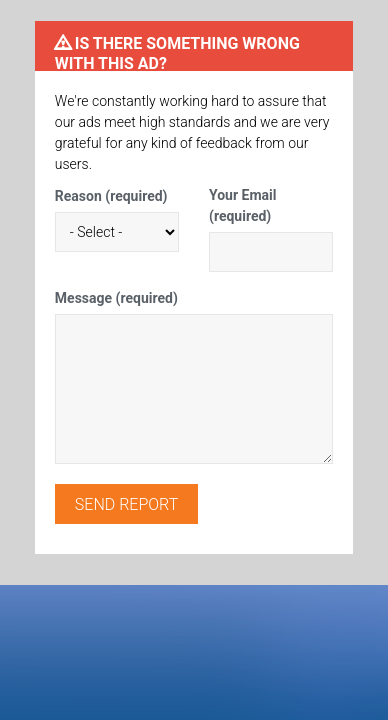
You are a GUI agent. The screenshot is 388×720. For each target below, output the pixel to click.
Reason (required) (111, 196)
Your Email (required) (242, 205)
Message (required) (116, 298)
